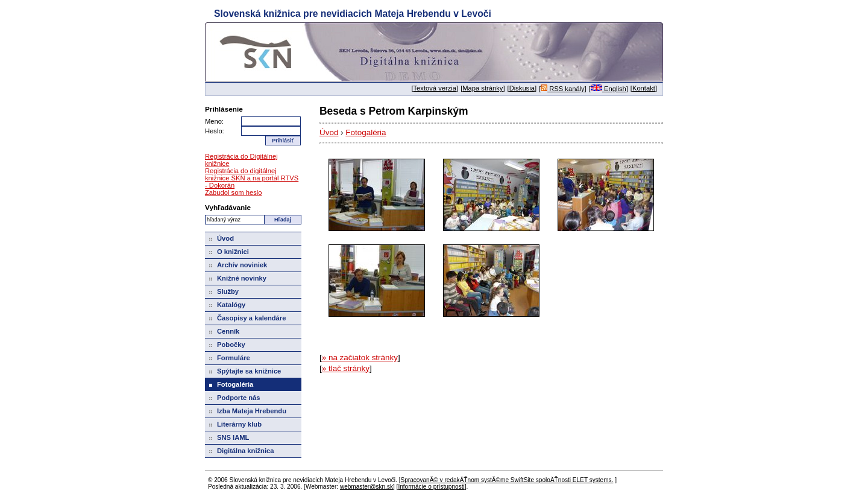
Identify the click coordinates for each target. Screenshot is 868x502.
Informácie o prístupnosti (431, 487)
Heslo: (215, 131)
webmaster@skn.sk (366, 487)
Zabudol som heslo (234, 192)
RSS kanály (563, 89)
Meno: (214, 121)
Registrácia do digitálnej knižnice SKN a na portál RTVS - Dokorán (252, 178)
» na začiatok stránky (360, 357)
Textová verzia (435, 88)
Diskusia (522, 88)
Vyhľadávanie (228, 207)
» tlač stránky (346, 368)
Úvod (329, 132)
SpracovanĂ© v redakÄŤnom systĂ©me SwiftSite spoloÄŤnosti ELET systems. (507, 480)
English (609, 89)
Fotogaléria (366, 132)
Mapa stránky (483, 88)
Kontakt (644, 88)
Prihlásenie (224, 109)
